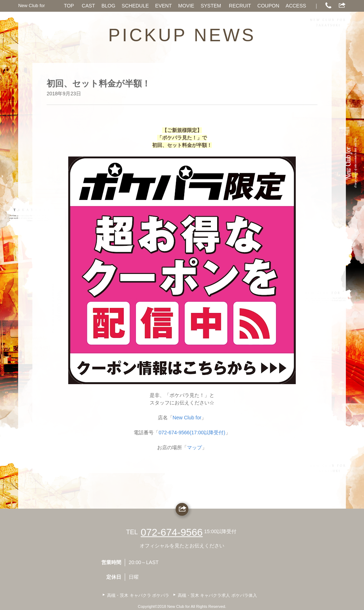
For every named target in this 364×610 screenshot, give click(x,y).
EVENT (164, 6)
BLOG (108, 6)
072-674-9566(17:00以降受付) (192, 433)
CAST (88, 6)
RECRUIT (240, 6)
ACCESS (296, 6)
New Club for (31, 6)
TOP (69, 6)
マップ (194, 447)
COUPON (268, 6)
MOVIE (186, 6)
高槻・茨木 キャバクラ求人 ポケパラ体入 (217, 595)
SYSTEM (211, 6)
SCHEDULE (135, 6)
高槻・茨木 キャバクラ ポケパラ (138, 595)
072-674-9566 (172, 532)
